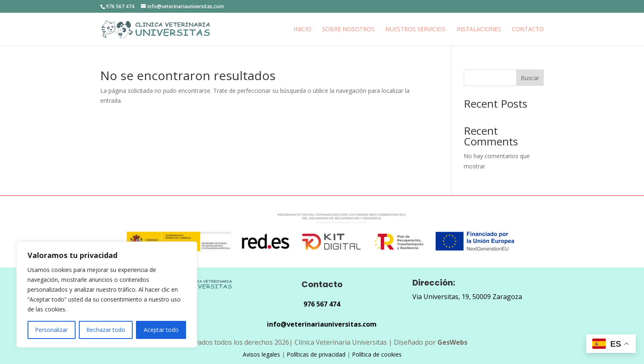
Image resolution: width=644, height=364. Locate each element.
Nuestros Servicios (415, 30)
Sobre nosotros (348, 30)
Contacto (528, 30)
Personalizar (51, 330)
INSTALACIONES (479, 30)
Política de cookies (377, 354)
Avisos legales (261, 354)
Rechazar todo (106, 330)
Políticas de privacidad (316, 354)
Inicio (302, 30)
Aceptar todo (161, 330)
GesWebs (452, 342)
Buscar (530, 78)
